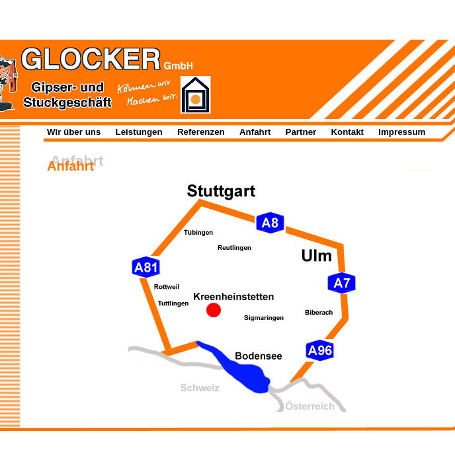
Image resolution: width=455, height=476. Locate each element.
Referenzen (201, 132)
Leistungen (139, 132)
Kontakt (347, 132)
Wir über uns (74, 132)
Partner (301, 132)
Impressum (402, 132)
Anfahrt (255, 132)
